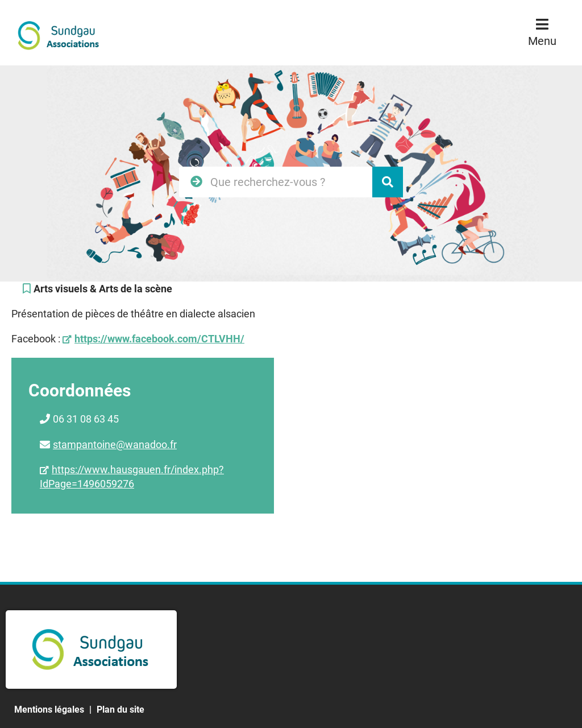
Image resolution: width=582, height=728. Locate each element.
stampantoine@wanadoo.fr (115, 444)
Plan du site (120, 710)
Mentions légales (49, 710)
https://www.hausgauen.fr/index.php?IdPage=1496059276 (132, 477)
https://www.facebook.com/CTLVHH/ (159, 339)
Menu (542, 41)
